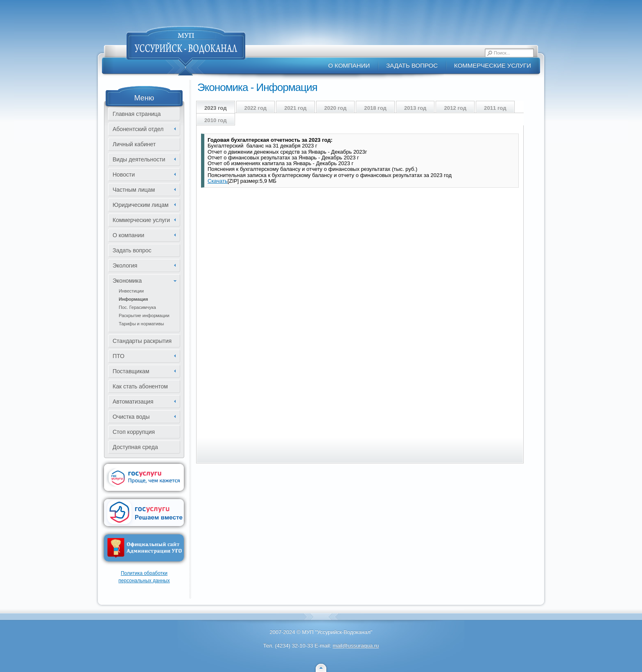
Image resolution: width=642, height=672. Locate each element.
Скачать (218, 181)
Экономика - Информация (257, 87)
